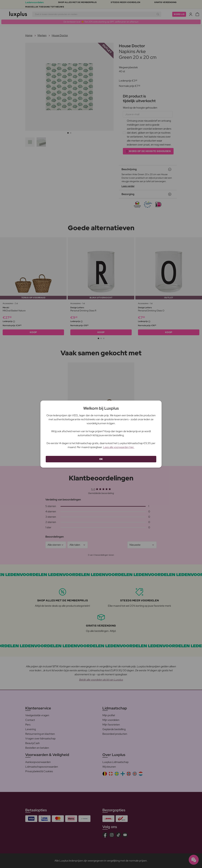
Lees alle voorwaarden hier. (119, 447)
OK (101, 459)
